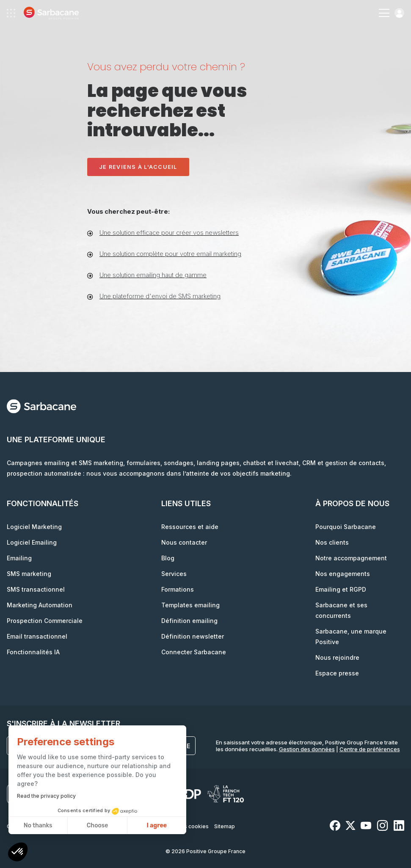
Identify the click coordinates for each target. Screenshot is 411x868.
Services (174, 574)
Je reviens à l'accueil (138, 167)
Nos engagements (343, 574)
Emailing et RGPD (341, 589)
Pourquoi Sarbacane (346, 527)
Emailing (19, 558)
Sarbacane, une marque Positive (351, 637)
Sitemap (225, 826)
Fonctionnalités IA (33, 652)
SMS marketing (29, 574)
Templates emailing (190, 605)
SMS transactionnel (36, 589)
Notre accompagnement (351, 558)
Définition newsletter (193, 636)
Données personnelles (112, 826)
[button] (18, 853)
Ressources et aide (190, 527)
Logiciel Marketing (34, 527)
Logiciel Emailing (32, 542)
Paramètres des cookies (178, 826)
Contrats (18, 826)
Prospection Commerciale (45, 621)
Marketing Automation (40, 605)
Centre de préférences (370, 749)
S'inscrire (171, 746)
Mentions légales (56, 826)
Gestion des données (307, 749)
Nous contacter (184, 542)
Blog (168, 558)
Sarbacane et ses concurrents (341, 610)
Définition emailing (189, 621)
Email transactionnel (37, 636)
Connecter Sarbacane (194, 652)
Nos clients (332, 542)
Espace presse (337, 673)
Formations (178, 589)
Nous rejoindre (337, 657)
